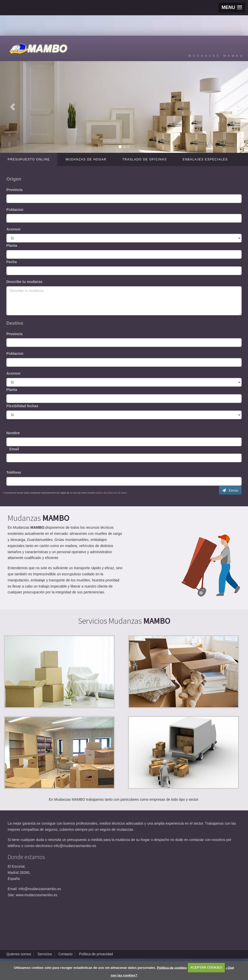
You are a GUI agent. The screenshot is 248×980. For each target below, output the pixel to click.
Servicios (45, 954)
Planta (12, 246)
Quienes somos (19, 954)
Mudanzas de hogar (86, 159)
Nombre (13, 433)
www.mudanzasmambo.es (37, 895)
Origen (14, 179)
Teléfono (14, 472)
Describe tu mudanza (24, 282)
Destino (15, 323)
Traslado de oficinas (145, 159)
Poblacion (15, 210)
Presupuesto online (29, 159)
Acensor (14, 229)
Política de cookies (172, 967)
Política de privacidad (96, 954)
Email (13, 449)
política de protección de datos (111, 493)
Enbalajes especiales (205, 159)
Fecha (11, 262)
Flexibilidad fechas (22, 406)
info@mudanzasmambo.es (75, 846)
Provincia (14, 190)
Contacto (66, 954)
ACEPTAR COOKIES (206, 967)
